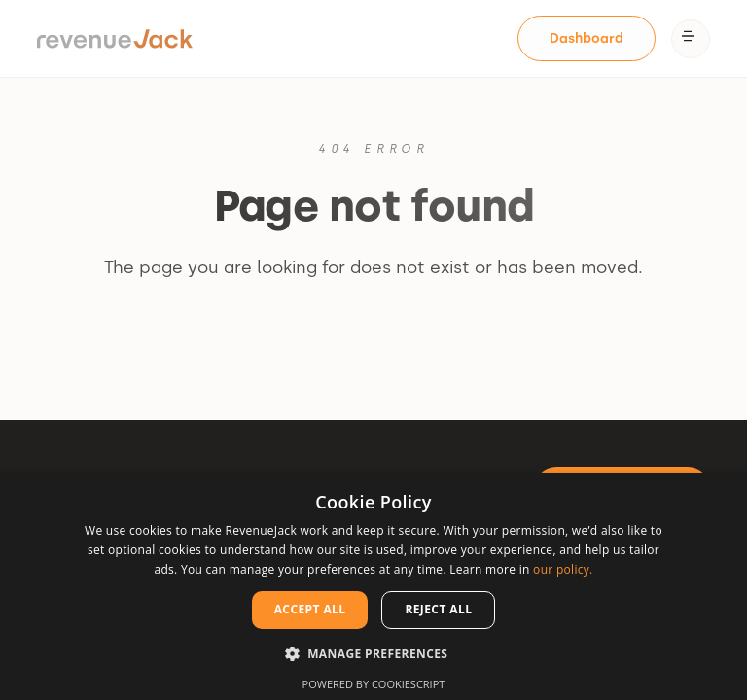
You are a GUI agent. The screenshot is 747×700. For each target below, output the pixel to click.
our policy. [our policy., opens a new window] (563, 569)
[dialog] (373, 587)
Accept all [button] (310, 609)
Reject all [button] (438, 609)
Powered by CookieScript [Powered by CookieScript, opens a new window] (374, 684)
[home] (115, 39)
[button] (691, 39)
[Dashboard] (587, 39)
